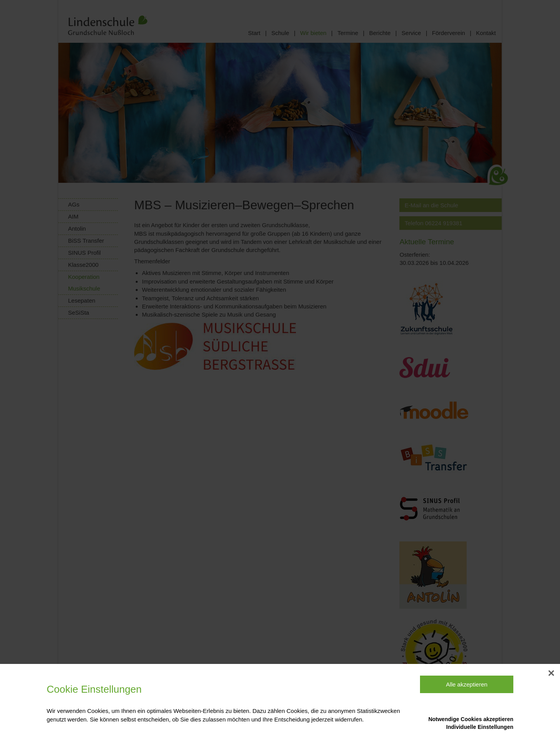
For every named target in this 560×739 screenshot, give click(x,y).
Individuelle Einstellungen (480, 727)
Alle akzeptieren (467, 684)
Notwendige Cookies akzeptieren (471, 719)
